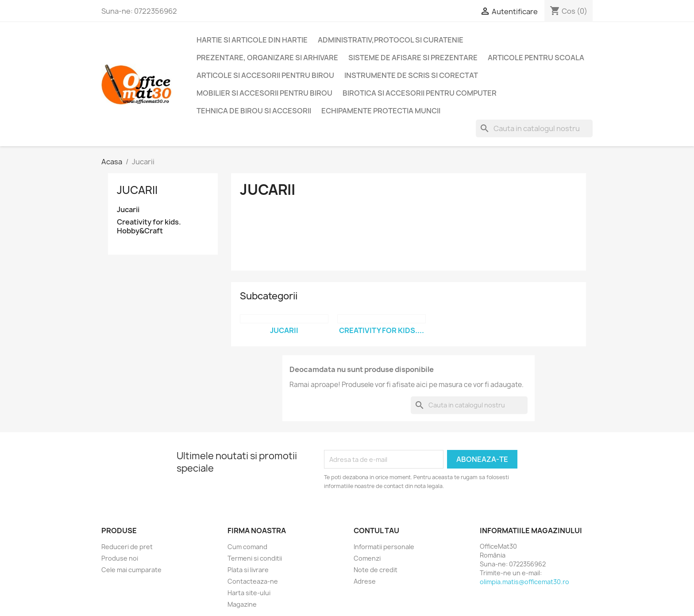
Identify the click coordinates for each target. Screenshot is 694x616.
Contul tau (376, 531)
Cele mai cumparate (131, 570)
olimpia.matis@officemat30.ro (524, 582)
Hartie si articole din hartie (252, 40)
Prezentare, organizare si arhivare (267, 58)
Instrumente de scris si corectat (411, 75)
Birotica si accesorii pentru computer (420, 93)
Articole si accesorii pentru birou (265, 75)
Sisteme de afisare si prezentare (413, 58)
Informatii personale (384, 547)
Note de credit (376, 570)
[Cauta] (534, 128)
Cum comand (247, 547)
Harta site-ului (249, 593)
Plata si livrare (248, 570)
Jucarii (137, 190)
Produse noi (120, 558)
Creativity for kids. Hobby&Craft (149, 227)
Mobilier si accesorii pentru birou (264, 93)
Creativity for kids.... (382, 330)
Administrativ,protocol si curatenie (391, 40)
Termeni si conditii (255, 558)
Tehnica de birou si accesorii (254, 111)
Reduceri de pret (127, 547)
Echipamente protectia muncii (381, 111)
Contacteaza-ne (253, 581)
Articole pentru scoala (536, 58)
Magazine (242, 604)
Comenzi (367, 558)
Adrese (365, 581)
